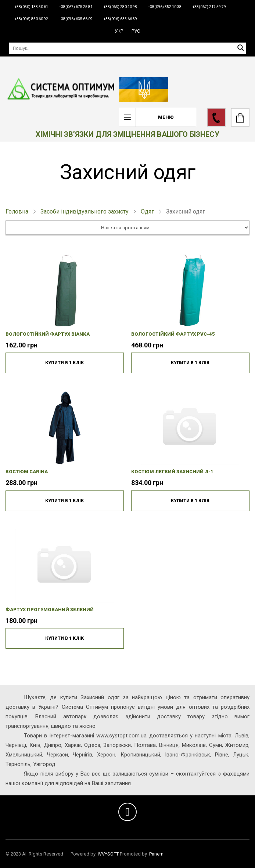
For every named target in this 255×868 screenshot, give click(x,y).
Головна (17, 211)
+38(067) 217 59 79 (209, 7)
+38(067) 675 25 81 (76, 7)
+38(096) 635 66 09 (76, 19)
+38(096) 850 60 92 (31, 19)
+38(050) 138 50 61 (31, 7)
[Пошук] (127, 48)
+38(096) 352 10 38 (165, 7)
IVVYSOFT (108, 854)
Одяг (147, 211)
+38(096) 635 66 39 (120, 19)
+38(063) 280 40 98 (120, 7)
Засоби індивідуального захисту (85, 211)
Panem (156, 854)
